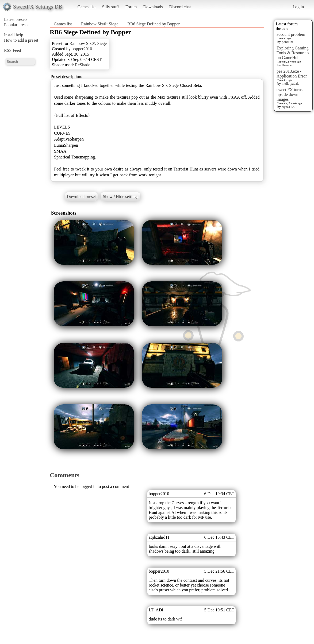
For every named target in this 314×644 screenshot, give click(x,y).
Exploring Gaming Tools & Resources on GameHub (293, 53)
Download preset (81, 197)
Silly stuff (111, 7)
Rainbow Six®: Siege (100, 24)
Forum (131, 7)
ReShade (83, 65)
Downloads (153, 7)
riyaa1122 (289, 107)
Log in (298, 7)
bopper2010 (82, 49)
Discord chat (180, 7)
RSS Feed (13, 50)
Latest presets (16, 19)
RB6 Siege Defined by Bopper (154, 24)
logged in (89, 486)
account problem (291, 34)
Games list (87, 7)
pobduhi (287, 42)
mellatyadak (290, 84)
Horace (287, 65)
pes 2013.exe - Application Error (292, 74)
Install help (14, 35)
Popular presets (17, 25)
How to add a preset (21, 40)
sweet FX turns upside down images (290, 94)
